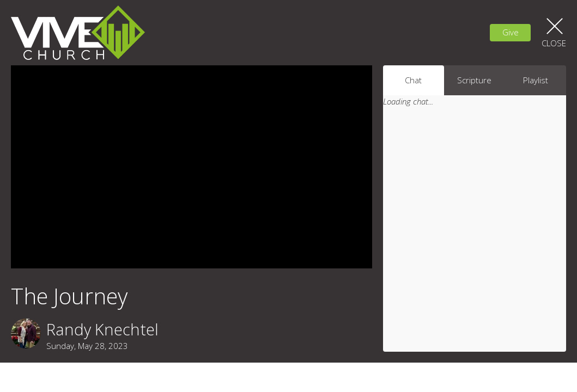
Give (511, 32)
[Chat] (475, 237)
